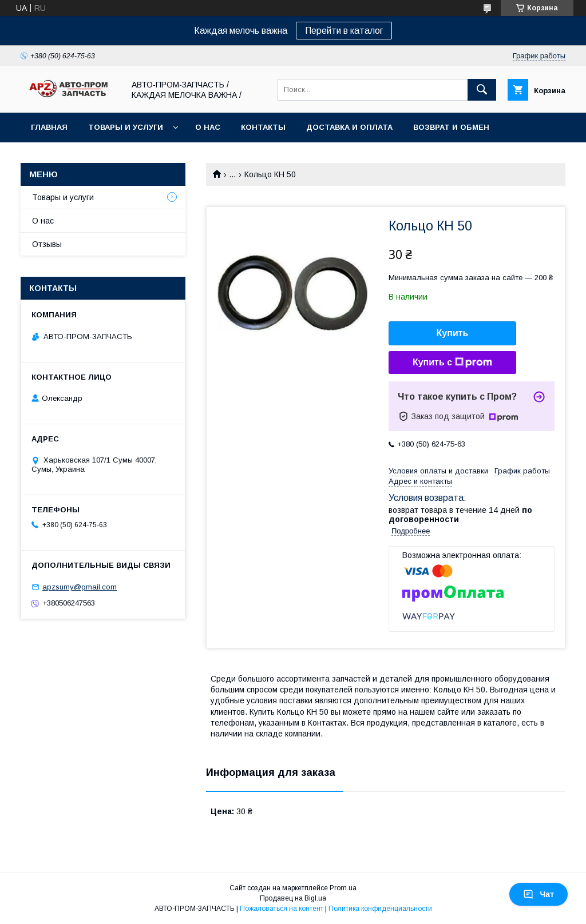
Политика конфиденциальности (380, 909)
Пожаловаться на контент (282, 909)
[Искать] (482, 90)
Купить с (452, 363)
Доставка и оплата (349, 127)
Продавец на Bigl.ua (293, 898)
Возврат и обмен (451, 127)
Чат (539, 894)
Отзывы (47, 244)
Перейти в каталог (344, 31)
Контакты (263, 127)
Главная (49, 127)
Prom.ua (343, 888)
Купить (453, 333)
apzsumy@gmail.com (80, 587)
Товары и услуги (126, 127)
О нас (208, 127)
